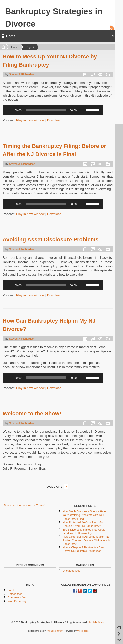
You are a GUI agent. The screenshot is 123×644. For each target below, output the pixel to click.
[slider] (46, 110)
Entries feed (15, 594)
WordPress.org (17, 601)
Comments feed (17, 597)
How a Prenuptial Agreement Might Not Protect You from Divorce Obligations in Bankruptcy (87, 540)
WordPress (83, 631)
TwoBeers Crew (54, 631)
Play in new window (30, 120)
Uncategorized (72, 571)
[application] (53, 110)
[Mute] (82, 110)
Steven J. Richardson (22, 74)
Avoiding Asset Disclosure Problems (50, 240)
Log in (11, 590)
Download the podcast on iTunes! (24, 505)
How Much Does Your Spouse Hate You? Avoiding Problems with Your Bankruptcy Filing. (84, 515)
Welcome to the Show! (32, 413)
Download (54, 120)
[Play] (9, 110)
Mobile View (97, 622)
